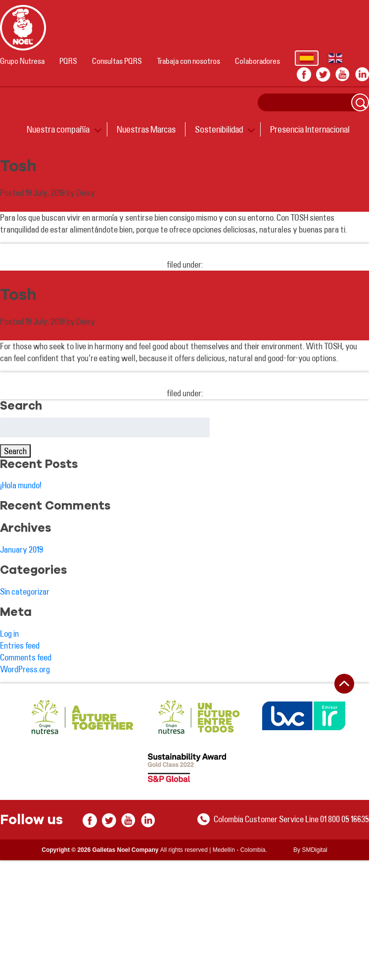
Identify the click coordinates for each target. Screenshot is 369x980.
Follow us (31, 820)
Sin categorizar (25, 591)
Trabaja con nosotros (188, 61)
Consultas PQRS (117, 61)
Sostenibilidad (219, 129)
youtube (343, 74)
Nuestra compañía (58, 129)
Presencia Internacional (310, 129)
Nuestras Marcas (146, 129)
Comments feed (26, 657)
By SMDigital (310, 850)
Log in (9, 633)
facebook (304, 74)
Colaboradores (257, 61)
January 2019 (22, 549)
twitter (323, 74)
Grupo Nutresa (22, 61)
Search (360, 102)
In (362, 74)
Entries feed (20, 645)
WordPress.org (25, 669)
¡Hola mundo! (21, 485)
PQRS (68, 61)
